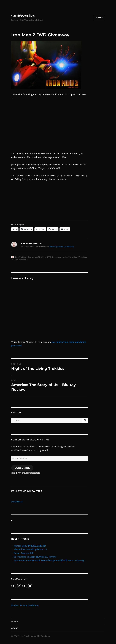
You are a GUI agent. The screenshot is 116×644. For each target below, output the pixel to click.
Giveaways (56, 257)
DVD (49, 257)
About (15, 628)
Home (15, 622)
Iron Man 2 (23, 260)
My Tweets (17, 502)
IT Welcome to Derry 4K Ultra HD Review (35, 557)
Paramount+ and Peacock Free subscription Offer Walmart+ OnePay (49, 560)
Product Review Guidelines (25, 605)
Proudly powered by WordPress (37, 636)
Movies (65, 257)
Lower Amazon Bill (24, 553)
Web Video (82, 257)
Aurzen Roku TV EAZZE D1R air (30, 546)
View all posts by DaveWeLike (62, 247)
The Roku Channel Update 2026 (30, 549)
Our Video (73, 257)
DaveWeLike (20, 257)
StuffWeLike (23, 16)
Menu (99, 17)
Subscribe (22, 468)
